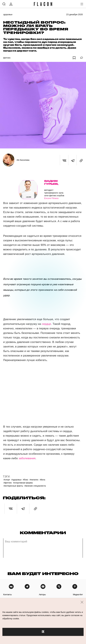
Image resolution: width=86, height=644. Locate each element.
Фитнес (7, 58)
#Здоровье (16, 480)
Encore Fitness (52, 198)
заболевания (27, 458)
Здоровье (8, 14)
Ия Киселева (23, 160)
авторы (42, 594)
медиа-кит (78, 594)
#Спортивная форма (23, 483)
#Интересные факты (13, 486)
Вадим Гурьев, (51, 182)
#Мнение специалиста (35, 486)
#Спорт (7, 480)
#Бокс (26, 480)
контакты (7, 594)
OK (43, 632)
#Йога (42, 480)
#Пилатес (34, 480)
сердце (46, 324)
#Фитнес (8, 483)
